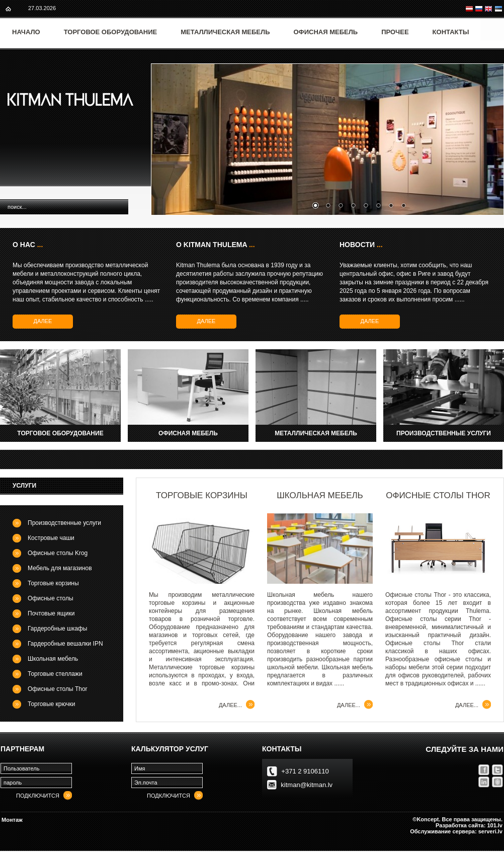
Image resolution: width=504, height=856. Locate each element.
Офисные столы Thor (58, 689)
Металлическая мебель (225, 32)
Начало (26, 32)
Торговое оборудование (111, 32)
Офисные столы (51, 598)
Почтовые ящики (51, 613)
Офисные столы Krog (58, 553)
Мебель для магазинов (60, 568)
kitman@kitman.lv (307, 785)
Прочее (395, 32)
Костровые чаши (51, 538)
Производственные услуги (64, 523)
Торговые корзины (53, 583)
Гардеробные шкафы (57, 629)
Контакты (451, 32)
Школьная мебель (53, 659)
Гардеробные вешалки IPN (65, 644)
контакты (282, 749)
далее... (230, 705)
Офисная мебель (326, 32)
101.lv (495, 825)
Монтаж (12, 820)
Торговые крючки (51, 704)
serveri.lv (490, 831)
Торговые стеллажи (55, 674)
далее (43, 321)
